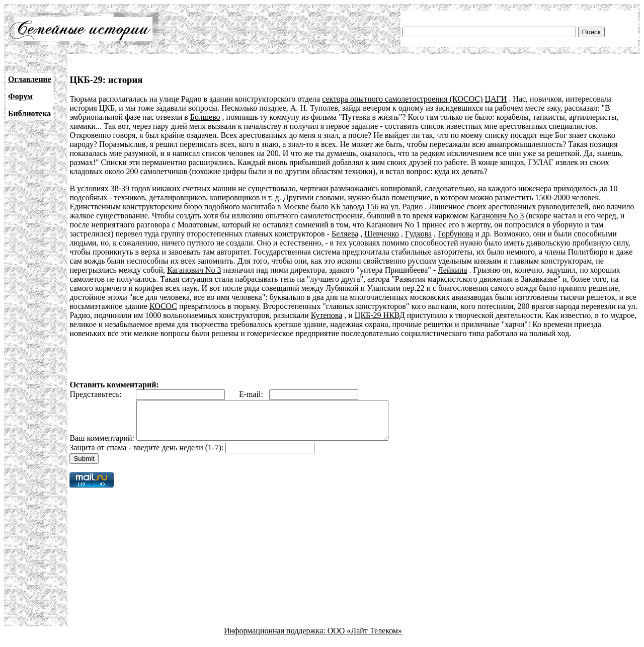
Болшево (205, 117)
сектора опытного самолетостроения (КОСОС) (402, 99)
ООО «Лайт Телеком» (365, 638)
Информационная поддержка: (276, 638)
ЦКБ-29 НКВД (380, 315)
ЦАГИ (496, 99)
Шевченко (382, 234)
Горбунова (455, 234)
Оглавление (30, 79)
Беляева (345, 234)
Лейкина (452, 270)
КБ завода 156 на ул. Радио (377, 207)
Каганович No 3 (497, 216)
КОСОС (163, 306)
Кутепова (327, 315)
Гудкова (418, 234)
